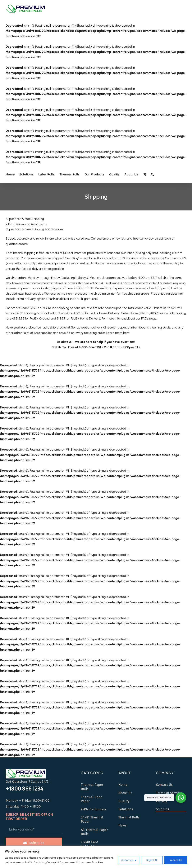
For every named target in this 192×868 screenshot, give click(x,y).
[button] (152, 174)
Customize (127, 860)
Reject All (152, 860)
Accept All (176, 860)
